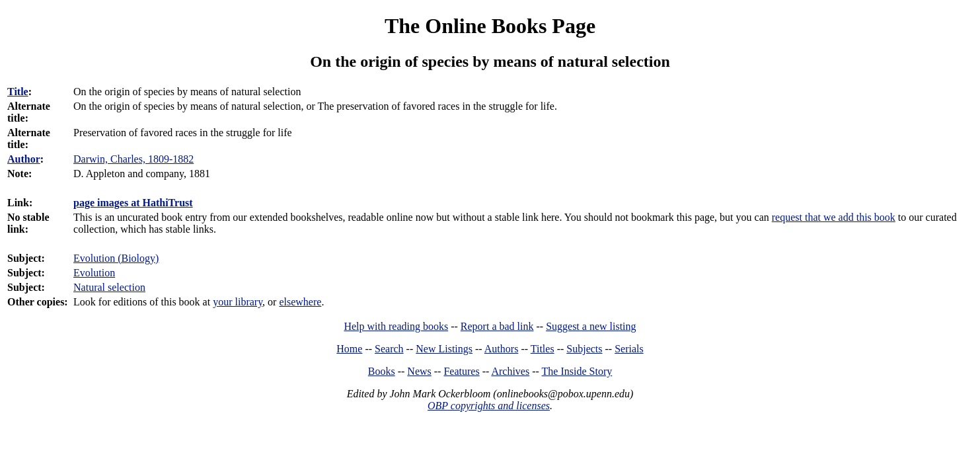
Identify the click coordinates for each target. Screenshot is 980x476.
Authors (502, 349)
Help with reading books (396, 326)
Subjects (584, 349)
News (419, 371)
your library (238, 302)
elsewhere (300, 302)
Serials (629, 349)
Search (389, 349)
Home (349, 349)
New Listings (444, 349)
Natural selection (109, 287)
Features (461, 371)
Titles (543, 349)
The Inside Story (577, 371)
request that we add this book (834, 217)
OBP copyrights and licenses (489, 406)
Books (382, 371)
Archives (510, 371)
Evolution (94, 273)
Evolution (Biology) (116, 258)
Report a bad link (497, 326)
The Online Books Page (490, 26)
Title (18, 92)
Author (24, 159)
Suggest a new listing (591, 326)
